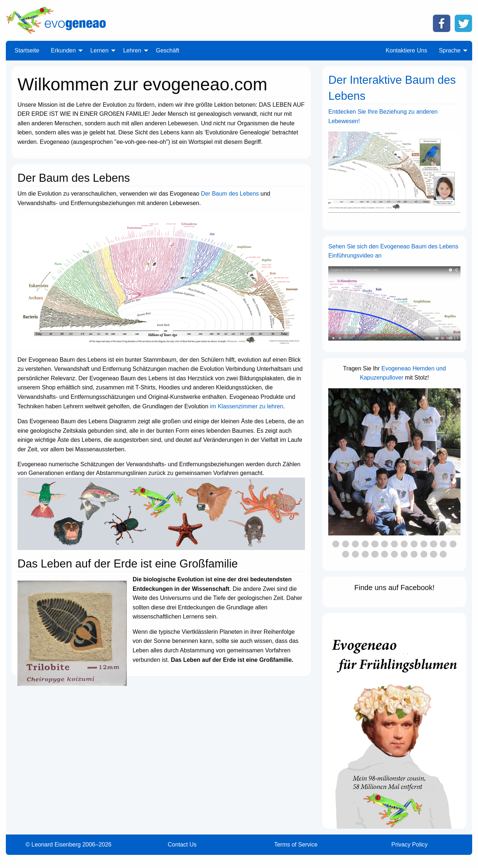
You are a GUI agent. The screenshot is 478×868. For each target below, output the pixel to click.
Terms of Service (296, 845)
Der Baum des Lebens (230, 194)
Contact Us (182, 845)
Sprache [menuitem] (450, 50)
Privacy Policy (410, 845)
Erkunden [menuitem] (64, 50)
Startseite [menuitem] (27, 50)
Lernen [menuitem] (99, 50)
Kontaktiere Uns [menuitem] (407, 50)
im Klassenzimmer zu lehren (246, 406)
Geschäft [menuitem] (168, 50)
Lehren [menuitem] (132, 50)
